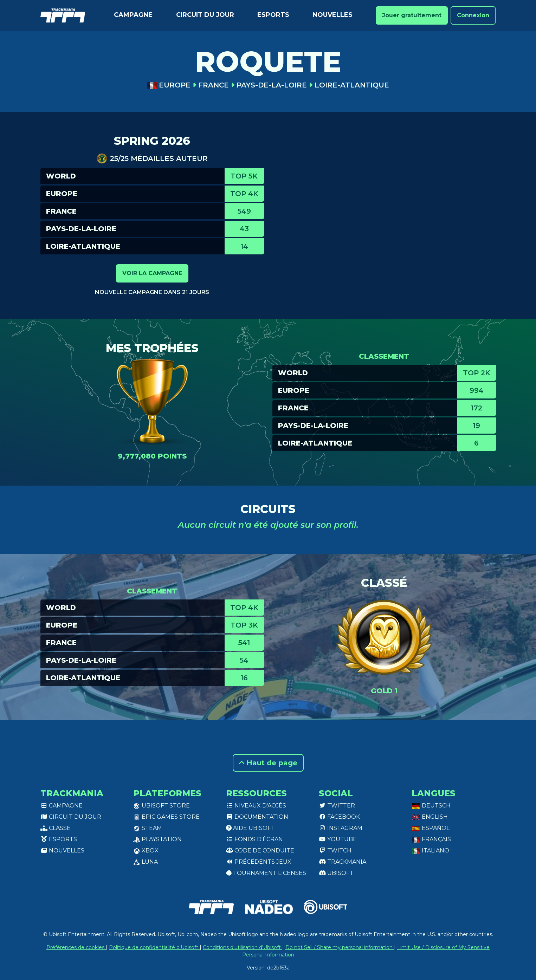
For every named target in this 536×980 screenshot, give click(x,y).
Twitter (337, 806)
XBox (146, 851)
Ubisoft (336, 873)
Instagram (341, 828)
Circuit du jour (205, 15)
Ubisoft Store (162, 806)
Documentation (257, 817)
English (430, 817)
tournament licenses (266, 873)
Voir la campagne (152, 273)
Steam (148, 828)
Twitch (335, 851)
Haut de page (268, 763)
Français (431, 839)
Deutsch (431, 806)
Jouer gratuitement (412, 15)
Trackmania (343, 862)
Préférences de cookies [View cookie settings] (76, 947)
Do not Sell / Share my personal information (340, 947)
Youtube (338, 839)
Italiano (430, 851)
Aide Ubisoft (250, 828)
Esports (273, 15)
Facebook (339, 817)
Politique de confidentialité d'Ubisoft (154, 947)
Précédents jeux (259, 862)
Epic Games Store (166, 817)
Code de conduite (260, 851)
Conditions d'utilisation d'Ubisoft (243, 947)
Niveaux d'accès (256, 806)
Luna (146, 862)
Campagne (133, 15)
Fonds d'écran (254, 839)
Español (431, 828)
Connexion (473, 15)
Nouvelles (332, 15)
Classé (56, 828)
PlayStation (157, 839)
